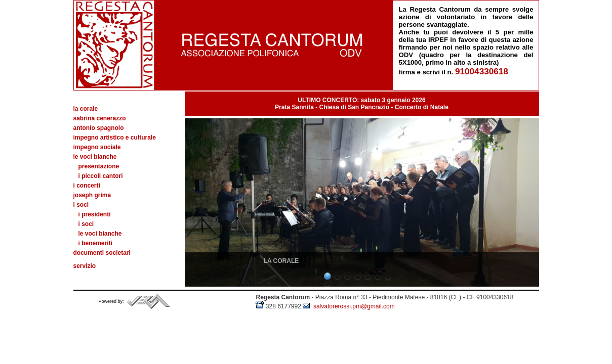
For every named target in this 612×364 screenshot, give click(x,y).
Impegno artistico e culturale (115, 138)
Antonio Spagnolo (99, 128)
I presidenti (95, 214)
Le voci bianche (100, 234)
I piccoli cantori (101, 176)
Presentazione (99, 166)
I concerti (87, 186)
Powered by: (112, 301)
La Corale (86, 109)
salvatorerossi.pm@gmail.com (349, 306)
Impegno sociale (97, 147)
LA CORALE (281, 261)
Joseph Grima (92, 195)
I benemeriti (95, 243)
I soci (86, 224)
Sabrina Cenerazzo (100, 118)
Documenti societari (102, 253)
